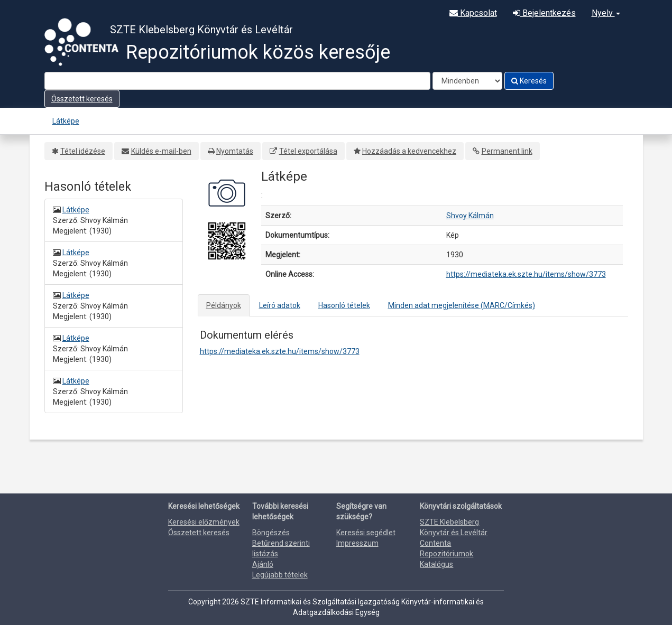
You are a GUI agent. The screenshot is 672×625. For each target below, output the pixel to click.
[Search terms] (237, 81)
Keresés (529, 81)
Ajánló (263, 564)
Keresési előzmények (204, 522)
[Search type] (467, 81)
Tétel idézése (83, 151)
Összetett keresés (82, 99)
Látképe (66, 121)
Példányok (224, 305)
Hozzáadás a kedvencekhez (409, 151)
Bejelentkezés (544, 13)
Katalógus (436, 564)
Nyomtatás (235, 151)
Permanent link (507, 151)
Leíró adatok (280, 305)
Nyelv (606, 13)
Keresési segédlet (366, 533)
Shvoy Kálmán (470, 216)
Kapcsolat (473, 13)
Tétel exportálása (308, 151)
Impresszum (357, 543)
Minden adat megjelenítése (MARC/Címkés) (462, 305)
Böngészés (271, 533)
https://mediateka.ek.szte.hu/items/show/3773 (526, 274)
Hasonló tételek (344, 305)
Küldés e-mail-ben (161, 151)
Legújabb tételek (280, 575)
